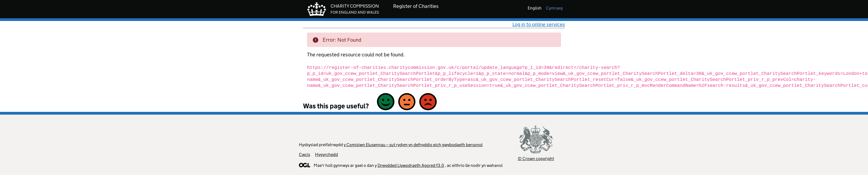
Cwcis (304, 154)
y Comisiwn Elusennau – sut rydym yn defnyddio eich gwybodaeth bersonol (413, 145)
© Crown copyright (536, 159)
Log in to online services (539, 24)
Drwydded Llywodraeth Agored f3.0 (411, 165)
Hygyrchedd (326, 154)
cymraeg (554, 8)
